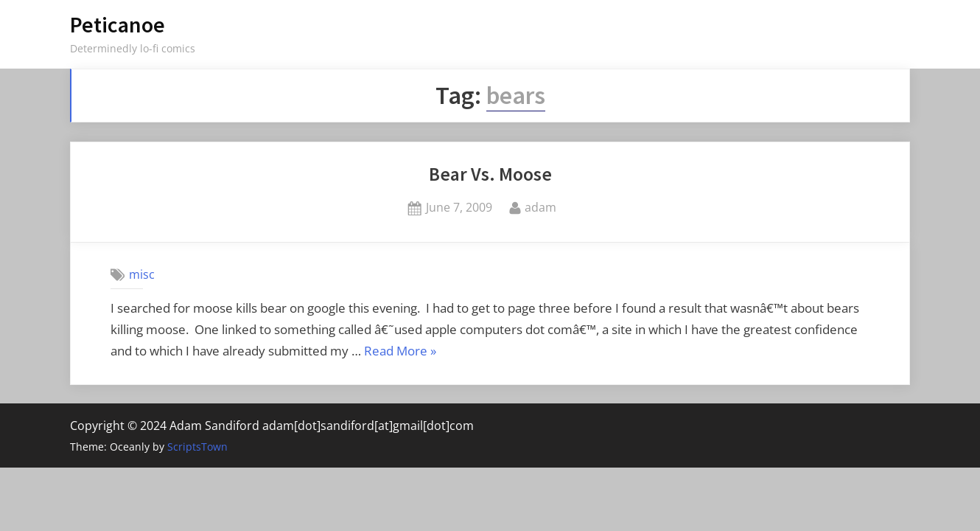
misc (142, 274)
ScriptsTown (197, 447)
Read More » (400, 352)
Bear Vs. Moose (490, 174)
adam (540, 206)
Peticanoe (118, 25)
